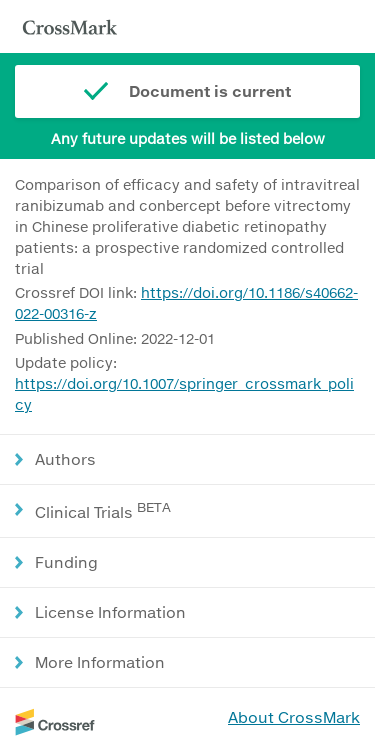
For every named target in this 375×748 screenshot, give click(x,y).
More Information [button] (100, 662)
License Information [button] (110, 612)
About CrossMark (294, 717)
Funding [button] (66, 562)
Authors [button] (65, 459)
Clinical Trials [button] (103, 510)
